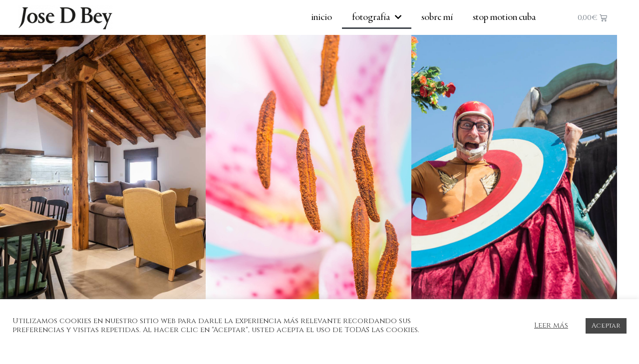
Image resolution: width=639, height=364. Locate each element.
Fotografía (377, 17)
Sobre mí (437, 17)
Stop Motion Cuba (504, 17)
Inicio (321, 17)
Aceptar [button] (606, 326)
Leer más (551, 326)
